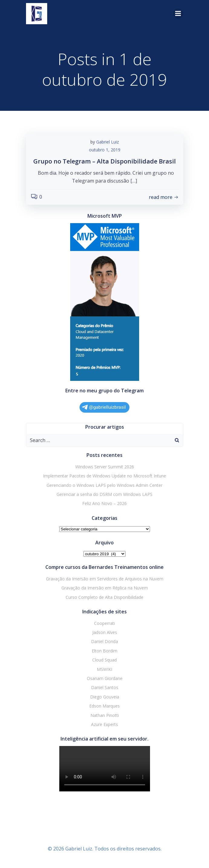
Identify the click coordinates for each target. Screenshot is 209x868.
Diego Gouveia (105, 697)
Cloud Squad (104, 660)
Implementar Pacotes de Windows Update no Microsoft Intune (104, 476)
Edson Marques (104, 706)
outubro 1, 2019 (105, 150)
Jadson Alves (105, 632)
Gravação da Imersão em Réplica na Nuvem (105, 588)
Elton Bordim (104, 651)
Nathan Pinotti (105, 715)
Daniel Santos (105, 687)
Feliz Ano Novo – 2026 (104, 503)
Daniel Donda (104, 641)
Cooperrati (104, 623)
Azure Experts (104, 724)
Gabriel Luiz (108, 142)
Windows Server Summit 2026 (105, 467)
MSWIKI (104, 669)
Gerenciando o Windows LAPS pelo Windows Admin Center (104, 485)
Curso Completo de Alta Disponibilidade (104, 597)
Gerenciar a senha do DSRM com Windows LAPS (104, 494)
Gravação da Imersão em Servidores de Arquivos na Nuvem (105, 579)
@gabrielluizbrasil (104, 407)
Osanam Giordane (105, 678)
